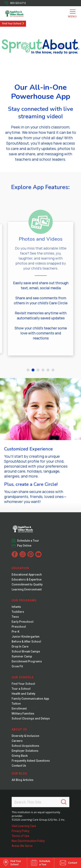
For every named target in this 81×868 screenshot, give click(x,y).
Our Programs (24, 600)
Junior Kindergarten (26, 637)
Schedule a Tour (28, 541)
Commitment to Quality (27, 584)
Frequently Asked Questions (31, 761)
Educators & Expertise (27, 579)
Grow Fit (17, 666)
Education (20, 568)
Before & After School (26, 642)
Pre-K (16, 632)
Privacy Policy (21, 831)
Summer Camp (22, 656)
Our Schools (23, 677)
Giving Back (20, 756)
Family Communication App (30, 699)
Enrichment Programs (27, 661)
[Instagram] (23, 554)
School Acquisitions (25, 746)
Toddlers (18, 612)
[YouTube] (38, 554)
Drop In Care (20, 647)
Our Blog (19, 773)
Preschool (19, 627)
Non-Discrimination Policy (28, 841)
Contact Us (19, 766)
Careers (17, 741)
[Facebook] (15, 554)
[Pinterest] (31, 554)
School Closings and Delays (31, 718)
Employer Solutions (25, 751)
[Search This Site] (40, 802)
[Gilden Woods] (31, 528)
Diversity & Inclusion (25, 736)
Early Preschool (23, 622)
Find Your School (12, 24)
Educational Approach (27, 575)
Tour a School (21, 689)
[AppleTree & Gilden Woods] (21, 13)
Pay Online (24, 546)
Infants (16, 607)
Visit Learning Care (24, 826)
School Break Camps (26, 651)
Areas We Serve (22, 846)
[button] (28, 370)
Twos (15, 617)
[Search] (64, 802)
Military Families (23, 714)
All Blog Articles (23, 780)
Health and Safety (23, 694)
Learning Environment (27, 589)
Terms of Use (20, 836)
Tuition (16, 704)
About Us (19, 729)
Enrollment (19, 709)
